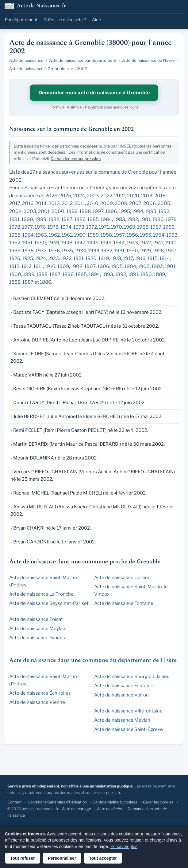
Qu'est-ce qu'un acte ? (65, 20)
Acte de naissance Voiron (121, 695)
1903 (144, 266)
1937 (41, 251)
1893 (107, 274)
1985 (93, 219)
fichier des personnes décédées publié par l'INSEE (86, 146)
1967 (156, 227)
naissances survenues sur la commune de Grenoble (92, 172)
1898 (42, 274)
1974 (66, 227)
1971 (104, 227)
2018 (160, 196)
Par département (21, 20)
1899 (29, 274)
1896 (68, 274)
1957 (119, 235)
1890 (146, 274)
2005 (164, 203)
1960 (80, 235)
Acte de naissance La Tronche (41, 594)
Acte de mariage (77, 809)
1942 (145, 243)
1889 (159, 274)
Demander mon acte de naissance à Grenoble (94, 93)
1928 (158, 251)
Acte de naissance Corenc (122, 578)
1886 (46, 282)
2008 (121, 203)
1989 (41, 219)
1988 (54, 219)
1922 (66, 258)
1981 (145, 219)
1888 (15, 282)
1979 (171, 219)
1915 (152, 258)
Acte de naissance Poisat (36, 619)
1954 (159, 235)
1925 (28, 258)
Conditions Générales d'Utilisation (57, 802)
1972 (92, 227)
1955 (146, 235)
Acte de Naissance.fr (41, 6)
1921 (78, 258)
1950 (40, 243)
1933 (94, 251)
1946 (93, 243)
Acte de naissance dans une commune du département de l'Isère (93, 660)
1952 (15, 243)
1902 (157, 266)
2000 (58, 211)
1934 (81, 251)
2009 (107, 203)
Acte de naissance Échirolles (40, 693)
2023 (93, 196)
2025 (65, 196)
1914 (165, 258)
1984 (106, 219)
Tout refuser (23, 858)
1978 (15, 227)
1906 (103, 266)
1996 (111, 211)
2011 (80, 203)
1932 (107, 251)
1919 (104, 258)
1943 (132, 243)
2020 (133, 196)
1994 (138, 211)
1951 (27, 243)
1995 (124, 211)
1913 (14, 266)
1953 (172, 235)
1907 (90, 266)
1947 (80, 243)
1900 (15, 274)
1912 (27, 266)
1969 (130, 227)
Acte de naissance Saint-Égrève (129, 729)
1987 (67, 219)
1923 (53, 258)
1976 (40, 227)
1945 (106, 243)
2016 (28, 203)
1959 (93, 235)
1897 (55, 274)
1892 (121, 274)
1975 (53, 227)
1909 (63, 266)
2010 (93, 203)
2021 (120, 196)
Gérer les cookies (158, 802)
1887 (28, 282)
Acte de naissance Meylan (37, 629)
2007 (135, 203)
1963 (41, 235)
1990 (27, 219)
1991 (14, 219)
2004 (15, 211)
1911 (38, 266)
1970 (116, 227)
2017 (15, 203)
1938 (28, 251)
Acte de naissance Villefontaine (128, 711)
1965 (15, 235)
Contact (15, 802)
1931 (119, 251)
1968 (143, 227)
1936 (54, 251)
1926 (15, 258)
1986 (80, 219)
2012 (67, 203)
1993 (151, 211)
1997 (98, 211)
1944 (119, 243)
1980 (158, 219)
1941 (158, 243)
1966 (169, 227)
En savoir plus (124, 846)
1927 (171, 251)
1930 (132, 251)
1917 (128, 258)
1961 (67, 235)
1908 (77, 266)
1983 (119, 219)
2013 (54, 203)
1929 (145, 251)
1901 (170, 266)
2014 (41, 203)
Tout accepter (103, 858)
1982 (132, 219)
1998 (85, 211)
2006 (150, 203)
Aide (96, 20)
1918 (116, 258)
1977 (27, 227)
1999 (72, 211)
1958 (106, 235)
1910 (50, 266)
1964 (28, 235)
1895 (81, 274)
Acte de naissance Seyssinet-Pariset (49, 603)
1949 (54, 243)
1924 (40, 258)
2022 (106, 196)
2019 (147, 196)
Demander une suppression (76, 159)
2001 (44, 211)
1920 (91, 258)
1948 (67, 243)
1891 (133, 274)
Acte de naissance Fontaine (124, 603)
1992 (164, 211)
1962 (54, 235)
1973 (79, 227)
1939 (15, 251)
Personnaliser (62, 858)
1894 (94, 274)
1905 (117, 266)
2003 (30, 211)
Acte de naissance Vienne (37, 702)
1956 (132, 235)
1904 (130, 266)
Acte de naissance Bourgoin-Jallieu (132, 677)
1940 (171, 243)
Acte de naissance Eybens (37, 638)
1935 (67, 251)
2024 (79, 196)
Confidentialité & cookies (115, 802)
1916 (140, 258)
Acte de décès (109, 809)
